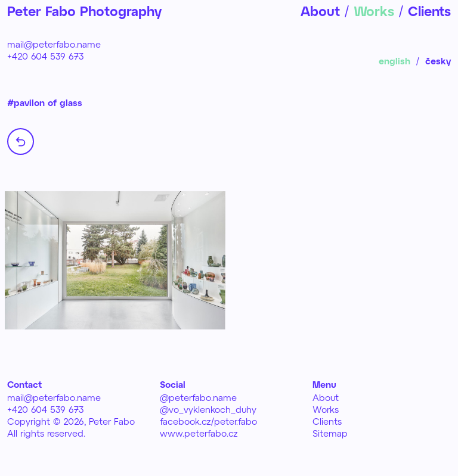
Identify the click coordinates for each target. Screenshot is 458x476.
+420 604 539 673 (46, 56)
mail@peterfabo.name (54, 44)
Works (326, 409)
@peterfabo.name (198, 397)
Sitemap (330, 433)
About (326, 397)
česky (438, 61)
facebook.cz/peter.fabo (208, 421)
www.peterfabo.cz (199, 433)
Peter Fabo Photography (84, 11)
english (394, 61)
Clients (327, 421)
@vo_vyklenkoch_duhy (208, 409)
